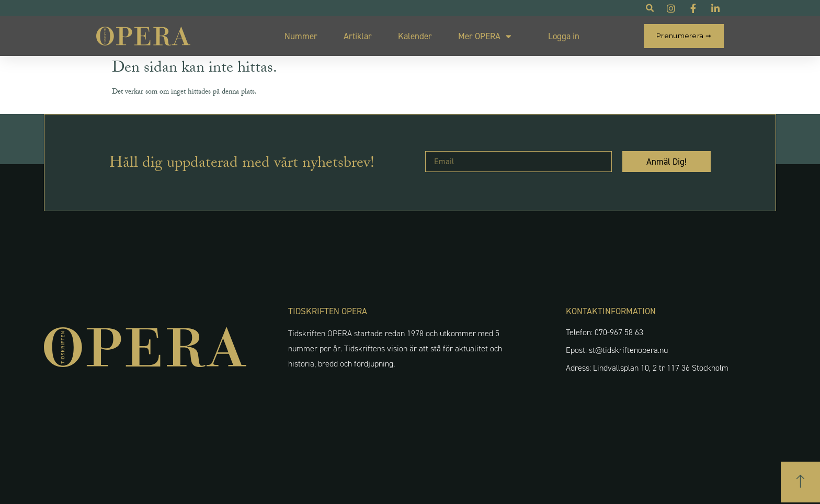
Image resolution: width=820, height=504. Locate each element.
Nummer (301, 36)
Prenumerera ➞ (684, 36)
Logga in (564, 36)
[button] (800, 482)
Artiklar (358, 36)
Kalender (415, 36)
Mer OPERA (485, 36)
